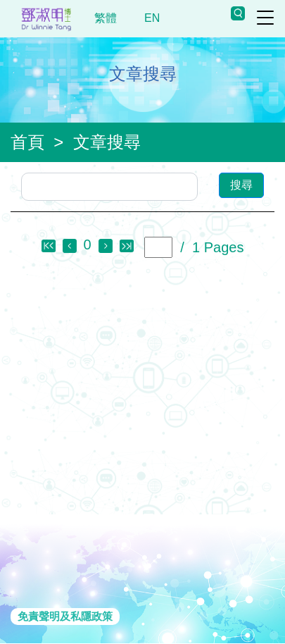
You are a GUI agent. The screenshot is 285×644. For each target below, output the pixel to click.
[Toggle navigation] (265, 18)
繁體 (106, 18)
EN (152, 18)
